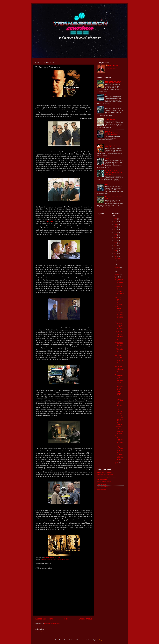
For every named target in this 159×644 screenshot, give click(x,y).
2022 (115, 222)
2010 (115, 254)
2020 (115, 227)
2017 (115, 235)
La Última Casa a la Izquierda (119, 412)
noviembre (119, 263)
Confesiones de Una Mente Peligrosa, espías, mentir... (119, 391)
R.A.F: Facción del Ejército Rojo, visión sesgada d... (119, 402)
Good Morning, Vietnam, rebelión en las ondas (119, 325)
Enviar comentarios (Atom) (52, 623)
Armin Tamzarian (113, 65)
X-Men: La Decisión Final (118, 308)
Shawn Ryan (61, 560)
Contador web (39, 632)
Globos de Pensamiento (104, 482)
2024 (115, 219)
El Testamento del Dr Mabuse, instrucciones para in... (119, 379)
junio (117, 463)
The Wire (49, 222)
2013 (115, 246)
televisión (68, 560)
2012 (115, 248)
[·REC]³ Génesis (110, 119)
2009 (115, 256)
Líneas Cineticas (102, 484)
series (55, 560)
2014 (115, 243)
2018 (115, 232)
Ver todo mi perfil (111, 68)
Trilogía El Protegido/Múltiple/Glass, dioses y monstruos (113, 133)
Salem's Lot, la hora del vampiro (119, 344)
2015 (115, 240)
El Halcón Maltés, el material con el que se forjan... (119, 456)
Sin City (107, 159)
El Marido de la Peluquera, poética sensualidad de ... (119, 440)
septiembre (119, 270)
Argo (107, 95)
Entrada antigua (85, 619)
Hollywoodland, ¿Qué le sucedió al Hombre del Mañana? (119, 420)
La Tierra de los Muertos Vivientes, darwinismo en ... (119, 291)
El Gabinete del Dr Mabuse (105, 475)
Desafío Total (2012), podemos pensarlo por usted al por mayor (114, 172)
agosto (118, 274)
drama (44, 560)
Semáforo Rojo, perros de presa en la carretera (119, 430)
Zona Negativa (101, 489)
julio (117, 277)
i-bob (83, 640)
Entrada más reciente (45, 619)
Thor (106, 185)
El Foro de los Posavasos (104, 472)
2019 (115, 230)
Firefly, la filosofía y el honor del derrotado (119, 301)
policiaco (49, 560)
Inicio (66, 619)
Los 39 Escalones (102, 487)
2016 (115, 238)
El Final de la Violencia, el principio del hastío (119, 282)
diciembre (118, 259)
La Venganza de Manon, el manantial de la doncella (113, 82)
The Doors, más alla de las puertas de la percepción (119, 360)
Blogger (101, 640)
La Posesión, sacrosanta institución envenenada (119, 316)
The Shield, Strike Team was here (119, 369)
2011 (115, 251)
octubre (118, 267)
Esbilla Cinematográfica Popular (106, 477)
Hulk (106, 107)
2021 (115, 224)
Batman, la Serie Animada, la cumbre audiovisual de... (119, 335)
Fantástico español (102, 479)
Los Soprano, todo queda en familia (119, 448)
